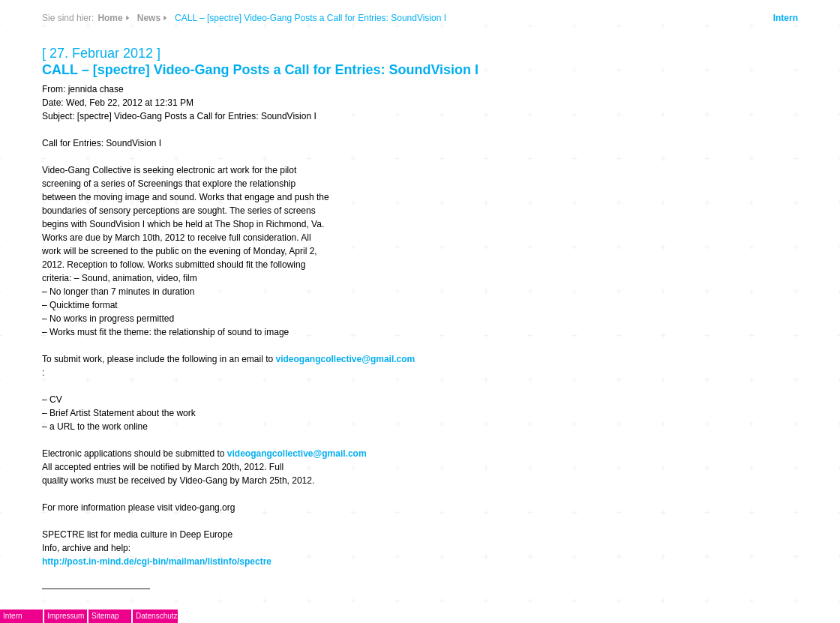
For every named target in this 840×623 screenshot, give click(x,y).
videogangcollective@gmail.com (346, 359)
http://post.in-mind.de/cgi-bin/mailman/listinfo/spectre (157, 562)
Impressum (66, 616)
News (149, 18)
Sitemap (105, 616)
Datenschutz (157, 616)
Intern (786, 18)
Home (110, 18)
